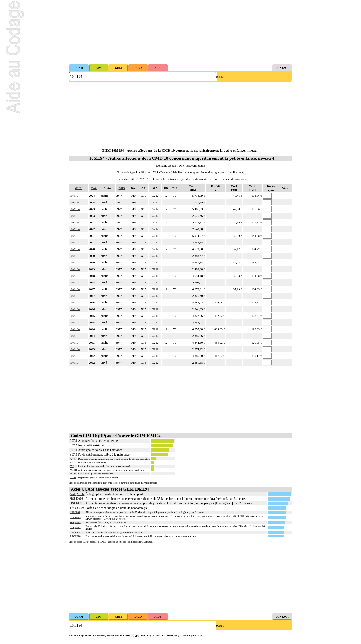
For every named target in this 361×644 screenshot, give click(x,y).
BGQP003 (75, 522)
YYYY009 (77, 508)
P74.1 (73, 462)
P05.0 (73, 474)
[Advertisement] (180, 32)
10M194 (75, 196)
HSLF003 (75, 512)
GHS (121, 188)
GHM (79, 188)
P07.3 (73, 441)
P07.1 (73, 450)
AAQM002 (77, 494)
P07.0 (73, 455)
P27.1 (73, 459)
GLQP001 (75, 527)
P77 (72, 466)
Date (94, 188)
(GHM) (221, 77)
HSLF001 (76, 503)
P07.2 (73, 445)
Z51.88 (73, 470)
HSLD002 (76, 499)
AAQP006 (75, 536)
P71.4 (73, 477)
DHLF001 (75, 532)
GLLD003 (75, 517)
